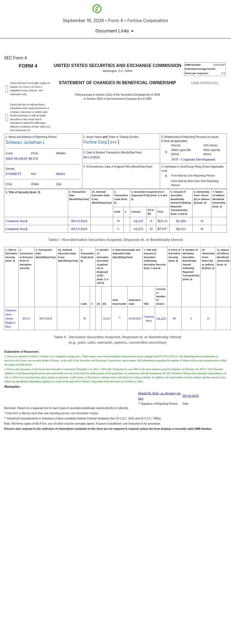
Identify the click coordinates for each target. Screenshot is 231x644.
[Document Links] (115, 31)
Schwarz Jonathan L (25, 142)
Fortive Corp (95, 142)
